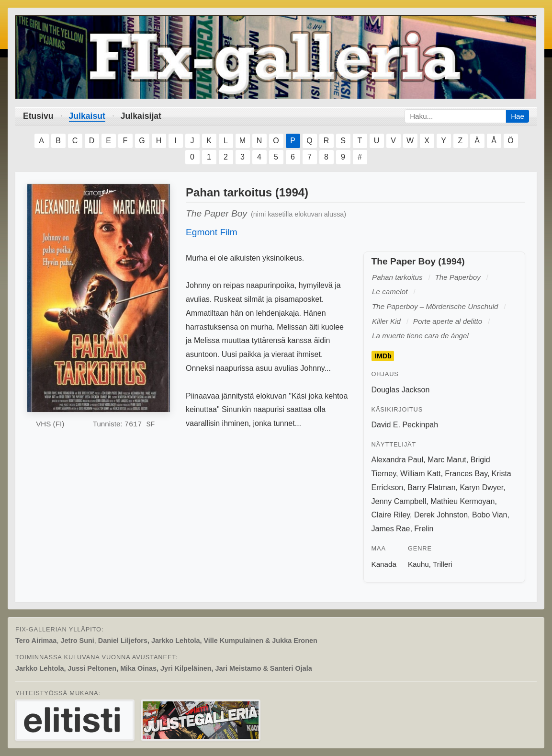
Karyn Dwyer (481, 487)
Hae (518, 116)
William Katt (420, 474)
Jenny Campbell (399, 501)
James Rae (391, 529)
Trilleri (443, 564)
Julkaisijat (141, 116)
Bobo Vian (490, 515)
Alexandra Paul (398, 460)
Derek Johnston (441, 515)
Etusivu (38, 116)
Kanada (384, 564)
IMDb (383, 356)
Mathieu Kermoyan (462, 501)
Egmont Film (212, 232)
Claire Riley (391, 515)
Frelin (424, 529)
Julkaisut (87, 116)
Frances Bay (466, 474)
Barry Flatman (431, 487)
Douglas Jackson (401, 390)
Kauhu (418, 564)
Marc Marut (447, 460)
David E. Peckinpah (405, 425)
